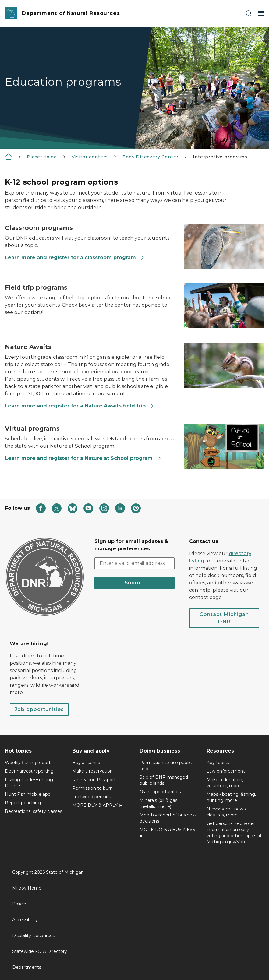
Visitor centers (90, 157)
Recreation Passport (94, 780)
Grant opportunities (160, 792)
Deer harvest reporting (29, 771)
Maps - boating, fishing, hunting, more (231, 797)
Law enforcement (226, 771)
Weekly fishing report (28, 763)
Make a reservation (92, 771)
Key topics (218, 763)
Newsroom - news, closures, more (227, 812)
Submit (134, 583)
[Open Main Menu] (261, 14)
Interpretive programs (220, 157)
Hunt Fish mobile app (28, 794)
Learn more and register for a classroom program (75, 257)
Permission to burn (92, 788)
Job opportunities (39, 709)
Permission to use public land (166, 766)
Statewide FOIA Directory (40, 951)
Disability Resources (34, 936)
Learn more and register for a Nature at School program (83, 458)
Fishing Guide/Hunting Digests (29, 783)
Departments (27, 967)
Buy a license (86, 763)
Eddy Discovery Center (150, 157)
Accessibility (25, 920)
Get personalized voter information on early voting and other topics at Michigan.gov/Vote (234, 833)
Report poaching (23, 803)
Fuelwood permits (92, 797)
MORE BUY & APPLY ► (98, 805)
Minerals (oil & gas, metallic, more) (159, 803)
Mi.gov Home (27, 888)
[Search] (249, 14)
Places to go (42, 157)
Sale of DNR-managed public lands (164, 780)
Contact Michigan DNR (224, 618)
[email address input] (134, 563)
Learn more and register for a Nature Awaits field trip (80, 406)
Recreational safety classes (34, 811)
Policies (20, 904)
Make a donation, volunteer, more (225, 783)
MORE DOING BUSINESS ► (167, 833)
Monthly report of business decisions (168, 818)
